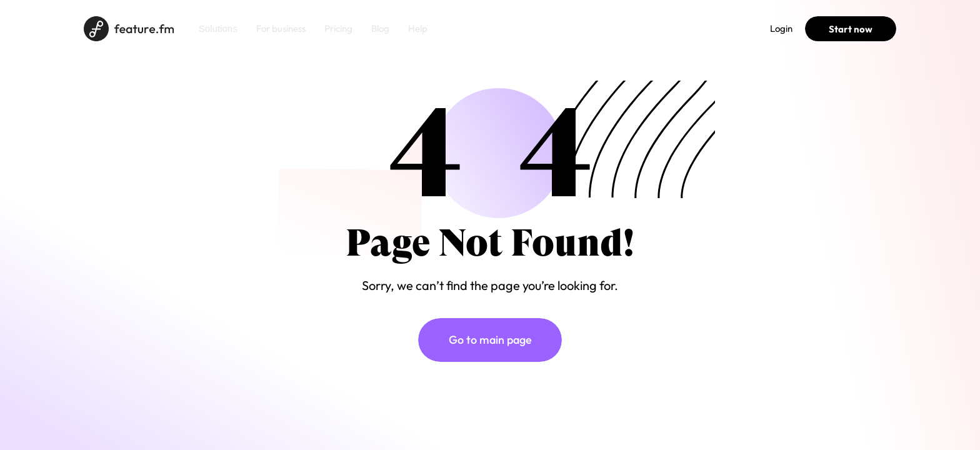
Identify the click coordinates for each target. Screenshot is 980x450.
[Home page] (129, 29)
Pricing (338, 28)
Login (781, 28)
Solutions (218, 28)
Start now (851, 29)
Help (418, 28)
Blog (380, 28)
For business (281, 28)
